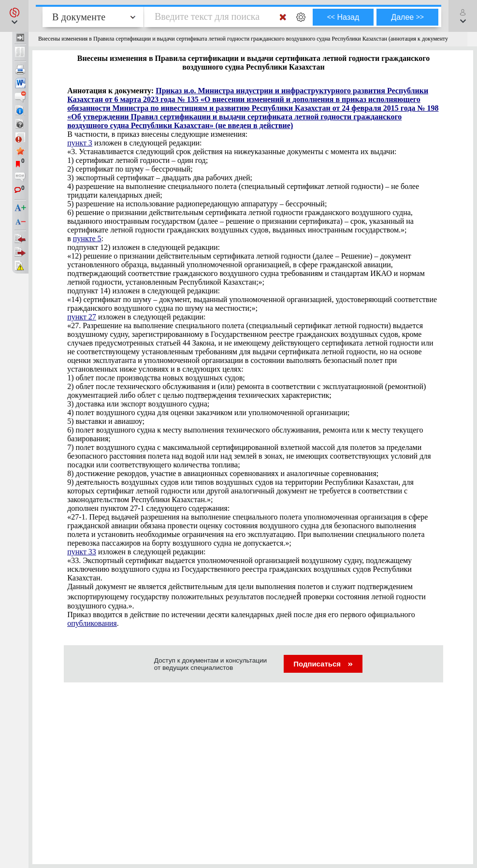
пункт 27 (82, 317)
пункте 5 (87, 239)
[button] (14, 16)
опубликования (92, 623)
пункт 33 (82, 552)
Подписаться (323, 664)
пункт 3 (80, 143)
